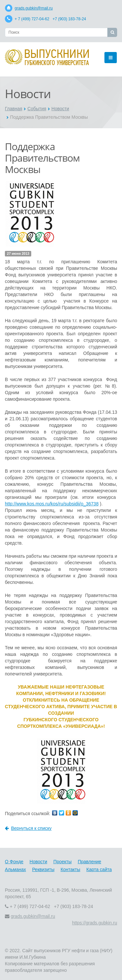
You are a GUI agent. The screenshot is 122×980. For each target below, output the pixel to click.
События (37, 109)
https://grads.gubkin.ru (95, 923)
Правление (89, 862)
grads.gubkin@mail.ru (34, 8)
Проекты (62, 862)
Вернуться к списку (28, 828)
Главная (14, 109)
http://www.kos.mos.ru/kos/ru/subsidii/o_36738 (52, 504)
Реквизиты (43, 869)
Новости (60, 109)
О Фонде (14, 862)
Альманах (15, 869)
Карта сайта (99, 869)
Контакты (70, 869)
